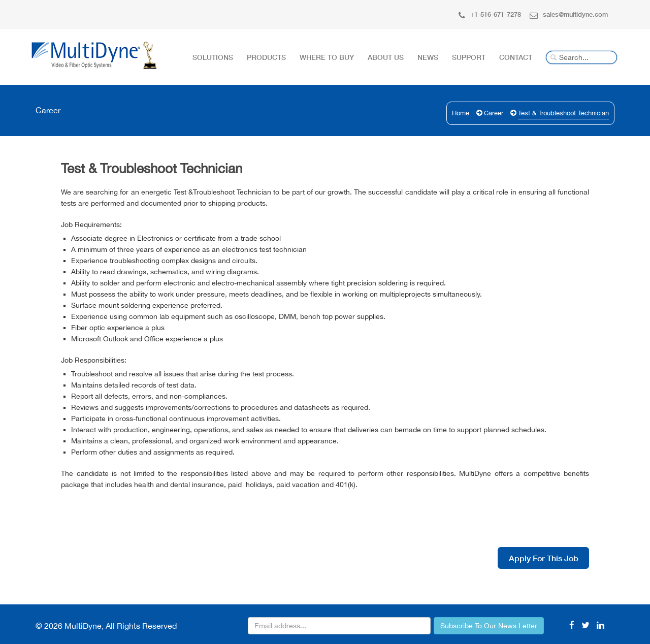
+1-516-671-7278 (490, 14)
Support (469, 57)
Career (494, 113)
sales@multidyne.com (569, 14)
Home (461, 113)
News (428, 57)
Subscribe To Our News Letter (489, 626)
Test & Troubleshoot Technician (563, 113)
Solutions (213, 57)
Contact (516, 57)
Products (266, 57)
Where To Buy (327, 57)
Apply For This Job (544, 558)
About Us (386, 57)
